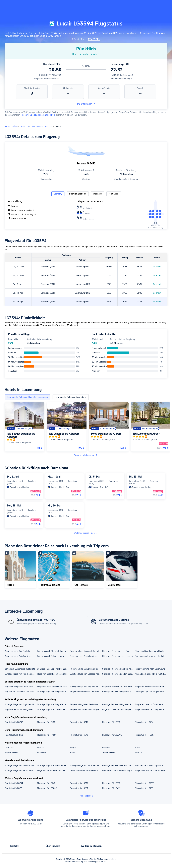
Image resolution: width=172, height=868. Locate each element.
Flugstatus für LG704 (144, 722)
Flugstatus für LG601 (79, 788)
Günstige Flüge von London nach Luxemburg (118, 674)
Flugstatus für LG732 (14, 722)
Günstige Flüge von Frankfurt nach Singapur (21, 765)
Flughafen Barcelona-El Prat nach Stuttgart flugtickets (86, 692)
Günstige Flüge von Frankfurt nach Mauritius (53, 765)
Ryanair (40, 748)
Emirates (106, 748)
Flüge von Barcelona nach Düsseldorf (86, 651)
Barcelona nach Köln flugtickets (18, 651)
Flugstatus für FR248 (79, 735)
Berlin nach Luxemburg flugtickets (20, 669)
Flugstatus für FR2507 (145, 735)
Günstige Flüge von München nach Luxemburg (21, 674)
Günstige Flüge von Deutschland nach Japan (21, 770)
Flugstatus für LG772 (111, 722)
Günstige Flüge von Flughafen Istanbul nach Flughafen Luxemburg (53, 704)
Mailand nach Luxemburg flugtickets (151, 674)
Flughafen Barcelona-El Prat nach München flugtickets (21, 692)
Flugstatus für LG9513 (145, 783)
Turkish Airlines (109, 753)
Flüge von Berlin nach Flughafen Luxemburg (151, 709)
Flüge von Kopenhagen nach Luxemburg (53, 674)
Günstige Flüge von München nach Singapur (86, 765)
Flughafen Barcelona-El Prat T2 (48, 79)
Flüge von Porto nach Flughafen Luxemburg (21, 709)
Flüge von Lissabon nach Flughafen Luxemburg (118, 709)
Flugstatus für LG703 (144, 788)
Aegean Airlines (11, 753)
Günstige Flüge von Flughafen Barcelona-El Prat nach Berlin (53, 692)
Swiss (137, 748)
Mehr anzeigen (86, 104)
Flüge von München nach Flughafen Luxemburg (86, 709)
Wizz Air (138, 753)
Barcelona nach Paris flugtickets (18, 656)
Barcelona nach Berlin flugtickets (84, 656)
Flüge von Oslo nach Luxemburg (84, 669)
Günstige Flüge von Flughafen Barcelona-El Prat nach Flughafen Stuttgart (86, 687)
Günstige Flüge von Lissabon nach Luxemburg (86, 674)
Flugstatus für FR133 (14, 735)
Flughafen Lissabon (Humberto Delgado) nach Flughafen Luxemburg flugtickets (151, 704)
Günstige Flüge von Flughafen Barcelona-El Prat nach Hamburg (118, 692)
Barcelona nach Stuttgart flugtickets (53, 651)
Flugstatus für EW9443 (112, 735)
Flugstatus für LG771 (14, 788)
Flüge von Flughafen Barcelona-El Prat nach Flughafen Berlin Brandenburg (21, 687)
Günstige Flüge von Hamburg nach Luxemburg (118, 669)
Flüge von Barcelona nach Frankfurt (118, 651)
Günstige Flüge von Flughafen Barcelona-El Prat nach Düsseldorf (151, 692)
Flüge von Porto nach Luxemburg (150, 669)
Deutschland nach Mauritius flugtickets (118, 770)
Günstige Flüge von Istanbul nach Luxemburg (53, 669)
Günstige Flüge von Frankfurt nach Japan (118, 765)
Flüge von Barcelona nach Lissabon (118, 656)
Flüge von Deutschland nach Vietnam (53, 770)
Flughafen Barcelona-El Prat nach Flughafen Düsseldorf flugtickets (151, 687)
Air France (41, 753)
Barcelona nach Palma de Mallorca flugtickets (53, 656)
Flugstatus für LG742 (79, 722)
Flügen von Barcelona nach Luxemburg (38, 115)
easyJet (73, 748)
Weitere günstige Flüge (86, 533)
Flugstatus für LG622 (46, 722)
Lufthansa (9, 748)
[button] (144, 5)
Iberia (72, 753)
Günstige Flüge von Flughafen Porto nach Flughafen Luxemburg (118, 704)
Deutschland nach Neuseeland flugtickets (86, 770)
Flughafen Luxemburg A (122, 79)
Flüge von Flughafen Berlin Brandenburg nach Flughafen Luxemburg (86, 704)
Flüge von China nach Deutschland (150, 770)
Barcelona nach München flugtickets (151, 656)
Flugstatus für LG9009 (47, 788)
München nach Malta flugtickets (149, 765)
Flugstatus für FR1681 (47, 735)
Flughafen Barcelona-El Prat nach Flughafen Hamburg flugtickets (53, 687)
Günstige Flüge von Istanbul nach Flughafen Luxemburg (53, 709)
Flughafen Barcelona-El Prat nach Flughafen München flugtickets (118, 687)
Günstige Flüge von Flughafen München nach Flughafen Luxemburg (21, 704)
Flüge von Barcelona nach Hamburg (151, 651)
